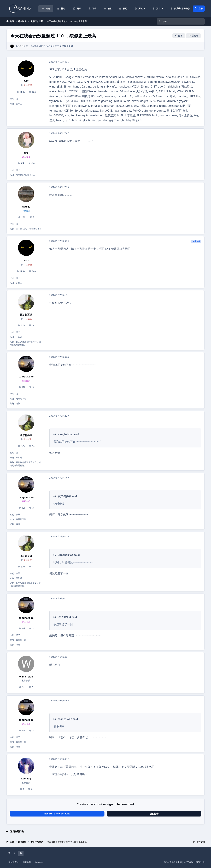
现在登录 (154, 814)
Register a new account (57, 814)
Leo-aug (26, 778)
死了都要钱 (26, 315)
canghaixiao (26, 376)
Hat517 (26, 207)
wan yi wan (26, 677)
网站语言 (14, 862)
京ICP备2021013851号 (194, 862)
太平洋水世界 (66, 46)
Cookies (39, 862)
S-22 (20, 46)
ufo (26, 153)
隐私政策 (27, 862)
